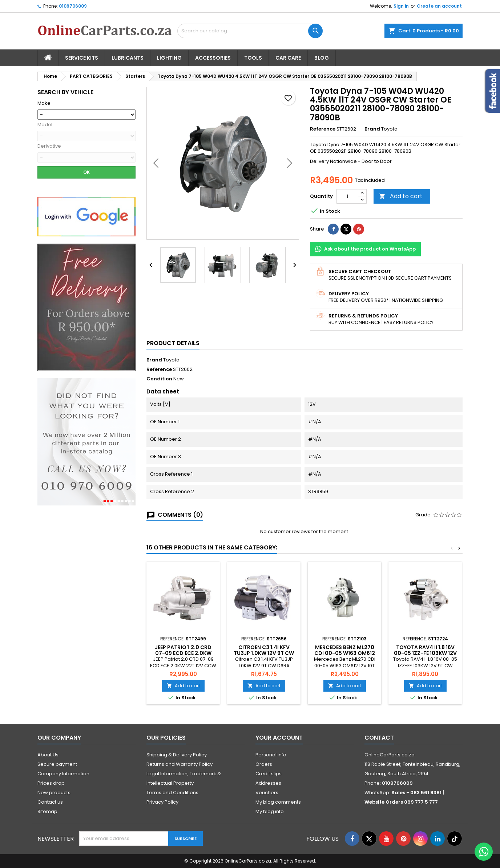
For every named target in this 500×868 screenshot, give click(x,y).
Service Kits (82, 58)
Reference (323, 129)
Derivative (49, 146)
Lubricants (128, 58)
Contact (379, 738)
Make (44, 103)
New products (54, 793)
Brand (372, 129)
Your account (279, 738)
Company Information (63, 774)
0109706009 (73, 6)
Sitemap (47, 811)
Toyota (171, 360)
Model (45, 125)
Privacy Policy (162, 802)
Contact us (50, 802)
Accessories (213, 58)
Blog (322, 58)
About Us (48, 755)
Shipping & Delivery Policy (177, 755)
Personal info (271, 755)
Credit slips (269, 774)
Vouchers (267, 793)
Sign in (401, 6)
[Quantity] (347, 196)
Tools (253, 58)
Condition (159, 379)
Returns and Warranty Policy (180, 764)
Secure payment (57, 764)
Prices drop (51, 783)
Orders (264, 764)
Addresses (268, 783)
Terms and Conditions (172, 793)
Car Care (288, 58)
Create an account (439, 6)
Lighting (169, 58)
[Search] (250, 31)
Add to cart (401, 196)
